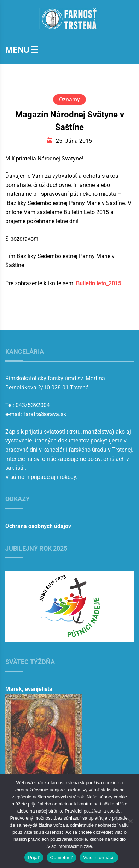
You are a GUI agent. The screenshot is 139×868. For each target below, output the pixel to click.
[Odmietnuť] (130, 821)
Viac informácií (99, 858)
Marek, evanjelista (29, 689)
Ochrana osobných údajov (38, 526)
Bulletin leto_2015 (99, 283)
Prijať (34, 858)
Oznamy (69, 99)
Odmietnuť (62, 858)
